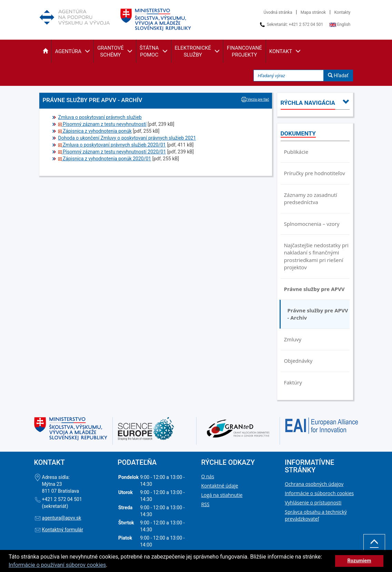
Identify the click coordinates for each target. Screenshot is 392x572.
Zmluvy (293, 339)
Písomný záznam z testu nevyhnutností (102, 124)
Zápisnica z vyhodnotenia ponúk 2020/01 (105, 159)
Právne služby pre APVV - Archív (318, 314)
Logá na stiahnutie (222, 495)
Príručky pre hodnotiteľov (315, 173)
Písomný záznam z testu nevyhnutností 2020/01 (112, 152)
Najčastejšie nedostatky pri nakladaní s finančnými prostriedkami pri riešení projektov (316, 256)
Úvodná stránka (278, 12)
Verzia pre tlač (255, 99)
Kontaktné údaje (220, 486)
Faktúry (293, 382)
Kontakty (343, 12)
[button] (45, 51)
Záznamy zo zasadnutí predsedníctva (311, 198)
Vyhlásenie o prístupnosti (313, 503)
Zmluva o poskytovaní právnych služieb (100, 117)
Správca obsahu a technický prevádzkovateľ (316, 515)
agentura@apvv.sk (62, 518)
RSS (205, 504)
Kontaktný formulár (63, 530)
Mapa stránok (313, 12)
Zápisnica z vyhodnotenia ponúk (95, 131)
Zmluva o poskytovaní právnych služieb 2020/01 (112, 145)
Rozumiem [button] (359, 561)
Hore (374, 547)
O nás (208, 476)
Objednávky (298, 361)
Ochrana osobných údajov (314, 484)
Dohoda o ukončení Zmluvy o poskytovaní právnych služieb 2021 (127, 138)
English (340, 24)
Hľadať (338, 76)
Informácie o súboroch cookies (319, 493)
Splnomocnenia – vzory (312, 224)
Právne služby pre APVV (314, 289)
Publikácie (296, 152)
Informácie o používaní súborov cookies (57, 565)
